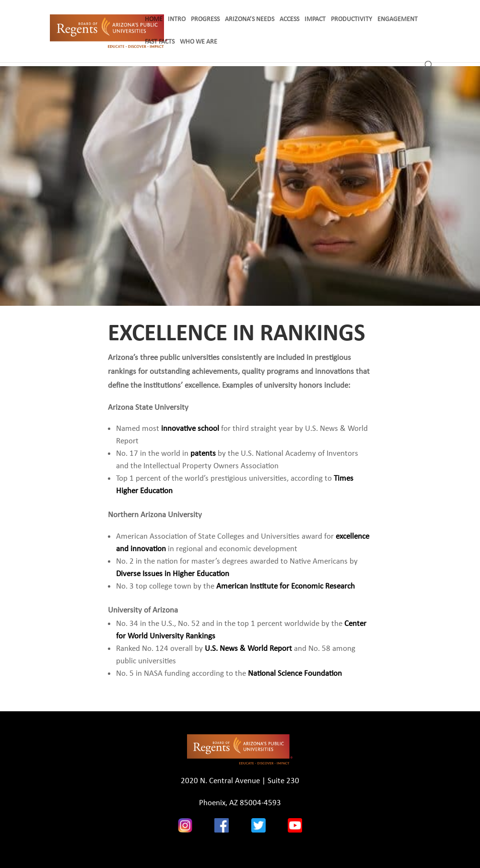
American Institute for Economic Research (286, 586)
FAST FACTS (160, 42)
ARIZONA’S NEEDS (250, 19)
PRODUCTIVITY (351, 19)
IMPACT (315, 19)
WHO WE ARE (199, 42)
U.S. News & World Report (248, 648)
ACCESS (289, 19)
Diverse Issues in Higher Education (173, 573)
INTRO (177, 19)
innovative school (190, 428)
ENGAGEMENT (398, 19)
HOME (154, 19)
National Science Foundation (295, 673)
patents (203, 453)
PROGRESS (205, 19)
